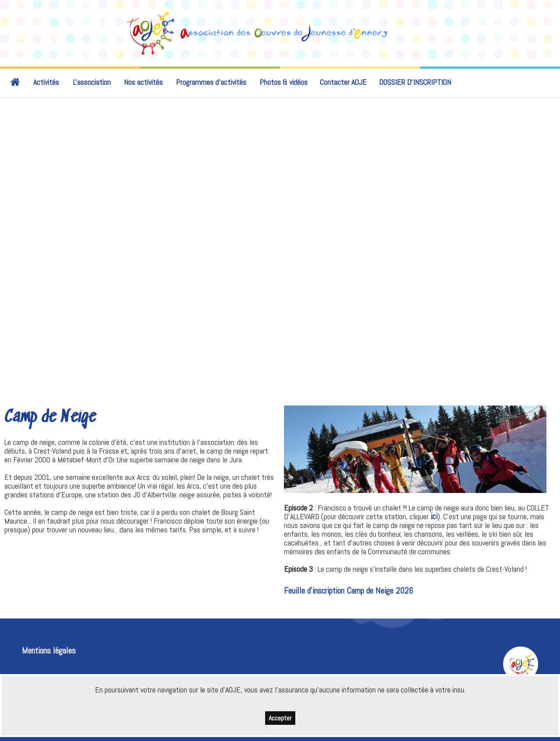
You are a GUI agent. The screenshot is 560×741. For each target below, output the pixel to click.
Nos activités (143, 82)
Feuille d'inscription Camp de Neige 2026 (348, 591)
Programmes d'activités (211, 82)
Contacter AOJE (343, 82)
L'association (92, 82)
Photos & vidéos (283, 82)
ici (434, 516)
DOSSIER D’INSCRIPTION (415, 82)
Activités (46, 82)
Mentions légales (49, 651)
